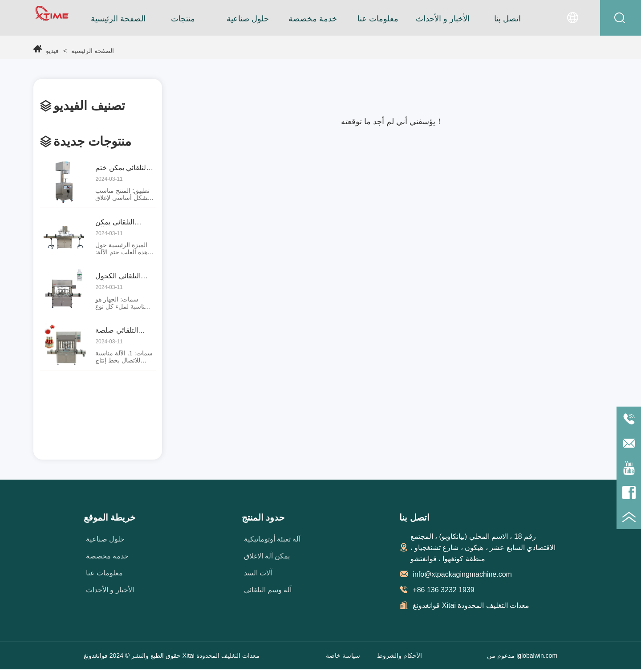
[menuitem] (183, 19)
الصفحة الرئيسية (79, 51)
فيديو (53, 51)
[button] (183, 19)
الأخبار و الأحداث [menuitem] (443, 19)
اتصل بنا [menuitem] (507, 19)
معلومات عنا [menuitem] (378, 19)
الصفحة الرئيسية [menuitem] (118, 19)
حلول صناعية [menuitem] (248, 19)
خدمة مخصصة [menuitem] (313, 19)
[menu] (313, 19)
